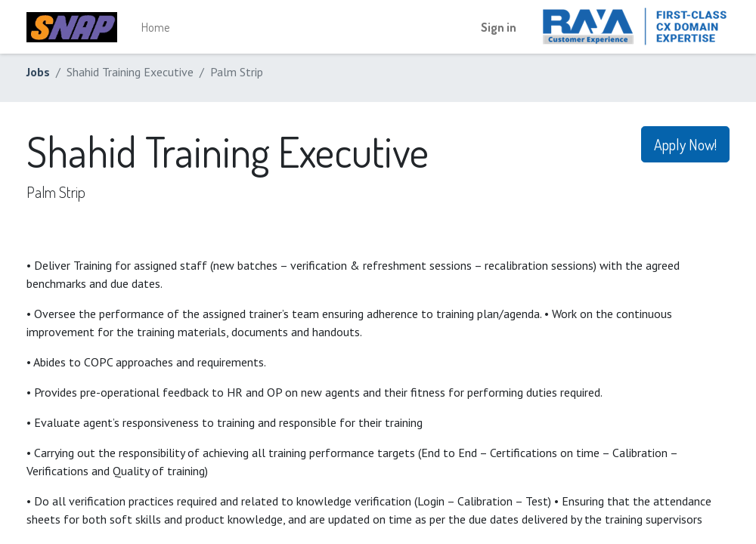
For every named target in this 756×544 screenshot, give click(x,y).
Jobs (38, 72)
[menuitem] (155, 27)
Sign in (499, 27)
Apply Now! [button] (685, 144)
